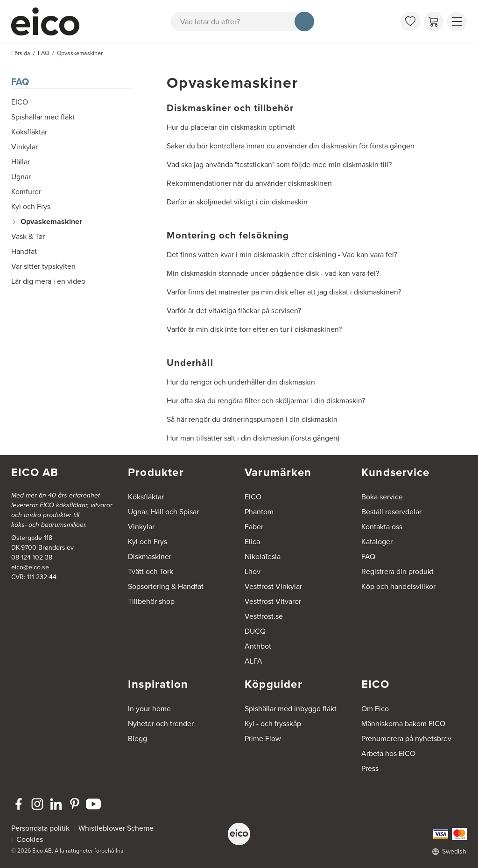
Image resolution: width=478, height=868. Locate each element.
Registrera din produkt (397, 571)
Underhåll (190, 363)
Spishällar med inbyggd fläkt (291, 709)
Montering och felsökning (228, 235)
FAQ (20, 82)
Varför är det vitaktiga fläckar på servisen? (234, 311)
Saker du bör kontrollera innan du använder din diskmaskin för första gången (291, 146)
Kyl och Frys (148, 542)
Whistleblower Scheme (116, 828)
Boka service (382, 497)
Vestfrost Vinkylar (273, 586)
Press (370, 768)
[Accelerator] (49, 21)
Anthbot (258, 646)
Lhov (253, 571)
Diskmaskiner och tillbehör (230, 108)
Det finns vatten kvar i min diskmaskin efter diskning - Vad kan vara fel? (282, 255)
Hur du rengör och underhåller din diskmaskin (241, 382)
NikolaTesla (263, 556)
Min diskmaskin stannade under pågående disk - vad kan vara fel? (273, 273)
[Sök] (304, 21)
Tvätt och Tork (151, 571)
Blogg (137, 738)
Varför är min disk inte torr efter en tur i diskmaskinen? (254, 329)
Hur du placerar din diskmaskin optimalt (231, 127)
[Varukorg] (434, 21)
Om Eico (375, 709)
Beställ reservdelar (391, 512)
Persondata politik (40, 828)
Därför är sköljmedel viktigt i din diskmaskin (237, 202)
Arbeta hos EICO (388, 753)
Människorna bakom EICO (403, 724)
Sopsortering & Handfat (166, 586)
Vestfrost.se (264, 616)
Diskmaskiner (150, 556)
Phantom (259, 512)
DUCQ (255, 631)
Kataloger (377, 542)
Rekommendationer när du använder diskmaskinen (249, 183)
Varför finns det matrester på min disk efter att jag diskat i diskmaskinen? (284, 292)
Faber (254, 527)
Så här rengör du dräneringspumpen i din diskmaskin (252, 419)
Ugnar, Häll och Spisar (163, 512)
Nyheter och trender (161, 724)
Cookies (30, 839)
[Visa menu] (457, 21)
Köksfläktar (146, 497)
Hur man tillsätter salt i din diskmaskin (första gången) (253, 438)
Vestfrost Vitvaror (273, 601)
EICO (253, 497)
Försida (21, 53)
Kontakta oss (382, 527)
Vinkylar (141, 527)
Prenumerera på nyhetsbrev (406, 738)
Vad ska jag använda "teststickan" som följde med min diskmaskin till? (279, 164)
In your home (149, 709)
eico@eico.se (30, 567)
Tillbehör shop (151, 601)
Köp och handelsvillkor (398, 586)
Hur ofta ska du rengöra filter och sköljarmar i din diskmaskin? (266, 401)
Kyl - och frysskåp (273, 724)
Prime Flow (263, 738)
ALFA (253, 661)
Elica (252, 542)
